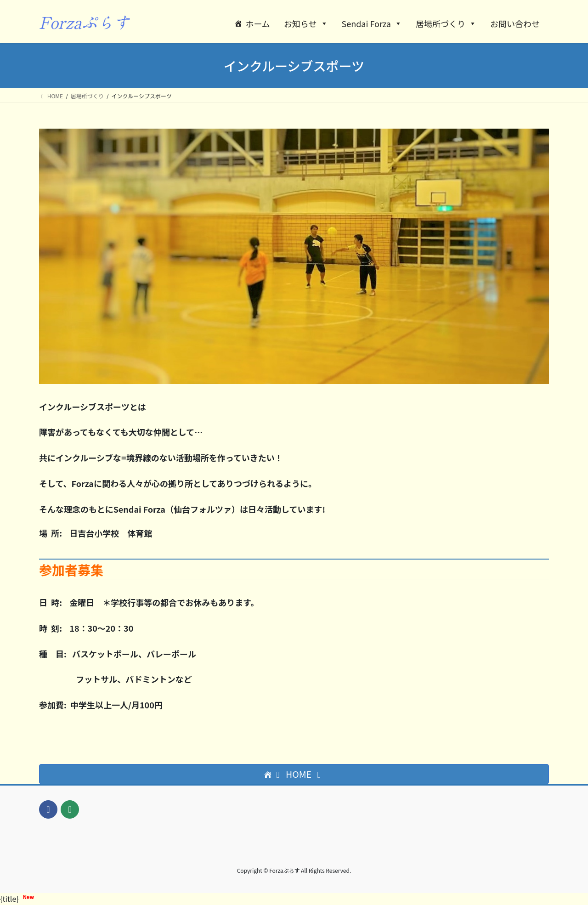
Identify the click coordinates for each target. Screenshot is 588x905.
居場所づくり (446, 23)
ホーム (257, 23)
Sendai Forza (372, 23)
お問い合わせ (515, 23)
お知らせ (306, 23)
